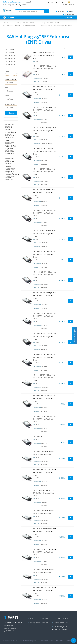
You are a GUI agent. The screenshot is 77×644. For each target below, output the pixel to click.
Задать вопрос (75, 335)
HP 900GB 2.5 (38, 437)
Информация (35, 623)
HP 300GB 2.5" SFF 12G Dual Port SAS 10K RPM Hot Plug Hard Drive (45, 472)
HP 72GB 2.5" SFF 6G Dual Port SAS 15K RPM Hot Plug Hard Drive (44, 192)
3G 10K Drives (10, 64)
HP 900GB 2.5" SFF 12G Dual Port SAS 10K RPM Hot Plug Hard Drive (45, 590)
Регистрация (68, 14)
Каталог (45, 619)
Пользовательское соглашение (52, 641)
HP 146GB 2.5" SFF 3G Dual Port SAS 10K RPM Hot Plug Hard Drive (44, 89)
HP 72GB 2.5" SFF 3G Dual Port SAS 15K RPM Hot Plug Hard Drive (44, 233)
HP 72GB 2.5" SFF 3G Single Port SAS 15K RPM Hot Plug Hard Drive (44, 110)
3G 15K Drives (10, 61)
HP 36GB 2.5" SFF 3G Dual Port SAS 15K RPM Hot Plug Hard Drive (44, 378)
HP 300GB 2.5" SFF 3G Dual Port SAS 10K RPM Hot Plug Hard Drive (44, 336)
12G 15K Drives (10, 49)
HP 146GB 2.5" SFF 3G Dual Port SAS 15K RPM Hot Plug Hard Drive (44, 275)
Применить (13, 113)
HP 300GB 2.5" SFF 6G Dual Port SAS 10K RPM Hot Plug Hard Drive (44, 316)
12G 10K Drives (10, 52)
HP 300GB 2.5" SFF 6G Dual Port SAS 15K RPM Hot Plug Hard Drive (44, 419)
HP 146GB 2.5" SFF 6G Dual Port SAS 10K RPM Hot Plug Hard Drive (44, 213)
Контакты (45, 623)
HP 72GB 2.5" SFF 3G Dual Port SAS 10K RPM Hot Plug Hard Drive (44, 172)
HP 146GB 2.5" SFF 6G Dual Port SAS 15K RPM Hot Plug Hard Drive (44, 254)
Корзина (60, 11)
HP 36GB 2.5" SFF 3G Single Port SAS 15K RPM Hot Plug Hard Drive (44, 295)
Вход (70, 11)
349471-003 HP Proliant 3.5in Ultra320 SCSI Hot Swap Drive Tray (43, 55)
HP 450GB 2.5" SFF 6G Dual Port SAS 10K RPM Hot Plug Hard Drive (44, 357)
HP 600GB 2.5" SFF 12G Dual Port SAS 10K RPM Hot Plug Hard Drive (45, 552)
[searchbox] (12, 83)
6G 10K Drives (10, 58)
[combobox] (11, 82)
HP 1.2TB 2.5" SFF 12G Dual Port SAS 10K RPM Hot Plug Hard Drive (44, 531)
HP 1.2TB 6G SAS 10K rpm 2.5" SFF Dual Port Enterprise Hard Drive (44, 493)
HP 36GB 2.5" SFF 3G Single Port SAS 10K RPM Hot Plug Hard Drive (44, 69)
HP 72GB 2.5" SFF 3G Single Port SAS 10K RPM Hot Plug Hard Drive (44, 130)
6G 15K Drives (10, 55)
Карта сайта (70, 641)
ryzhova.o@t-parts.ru (63, 623)
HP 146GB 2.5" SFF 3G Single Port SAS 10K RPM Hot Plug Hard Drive (45, 151)
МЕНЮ (69, 17)
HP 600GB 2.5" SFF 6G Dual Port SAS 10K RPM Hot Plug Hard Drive (44, 398)
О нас (32, 619)
